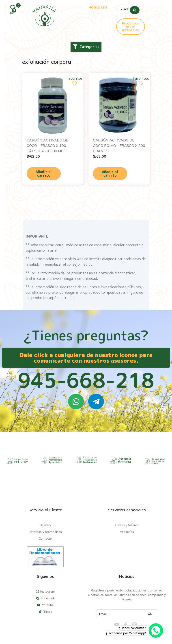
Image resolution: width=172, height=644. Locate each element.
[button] (86, 46)
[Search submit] (135, 9)
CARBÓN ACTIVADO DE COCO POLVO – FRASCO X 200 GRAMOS (119, 145)
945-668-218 (86, 379)
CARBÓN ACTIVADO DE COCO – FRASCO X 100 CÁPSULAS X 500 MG (47, 145)
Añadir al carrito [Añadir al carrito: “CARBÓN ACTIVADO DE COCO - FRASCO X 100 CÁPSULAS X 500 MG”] (44, 173)
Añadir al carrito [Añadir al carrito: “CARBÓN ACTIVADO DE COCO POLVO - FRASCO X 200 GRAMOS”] (110, 173)
